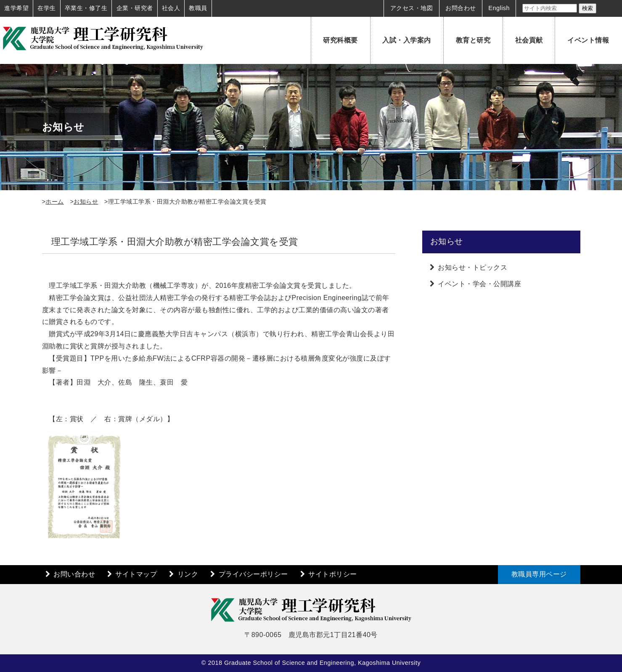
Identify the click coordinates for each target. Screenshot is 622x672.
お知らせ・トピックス (472, 267)
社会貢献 (529, 40)
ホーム (55, 202)
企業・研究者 (135, 8)
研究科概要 (340, 40)
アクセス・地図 (412, 8)
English (499, 8)
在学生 (47, 8)
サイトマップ (136, 574)
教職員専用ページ (539, 574)
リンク (188, 574)
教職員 (198, 8)
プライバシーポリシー (253, 574)
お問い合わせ (74, 574)
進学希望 (16, 8)
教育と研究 (473, 40)
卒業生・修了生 (86, 8)
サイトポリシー (333, 574)
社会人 (171, 8)
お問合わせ (461, 8)
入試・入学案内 (407, 40)
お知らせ (86, 202)
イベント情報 (588, 40)
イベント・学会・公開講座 (479, 284)
